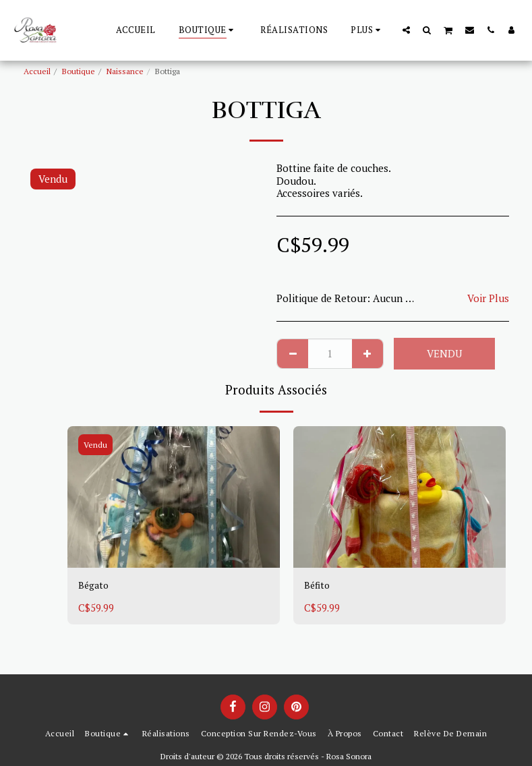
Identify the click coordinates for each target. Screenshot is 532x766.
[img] (174, 497)
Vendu (444, 353)
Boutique (79, 71)
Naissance (125, 71)
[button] (406, 30)
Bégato (94, 586)
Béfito (318, 586)
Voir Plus (488, 298)
